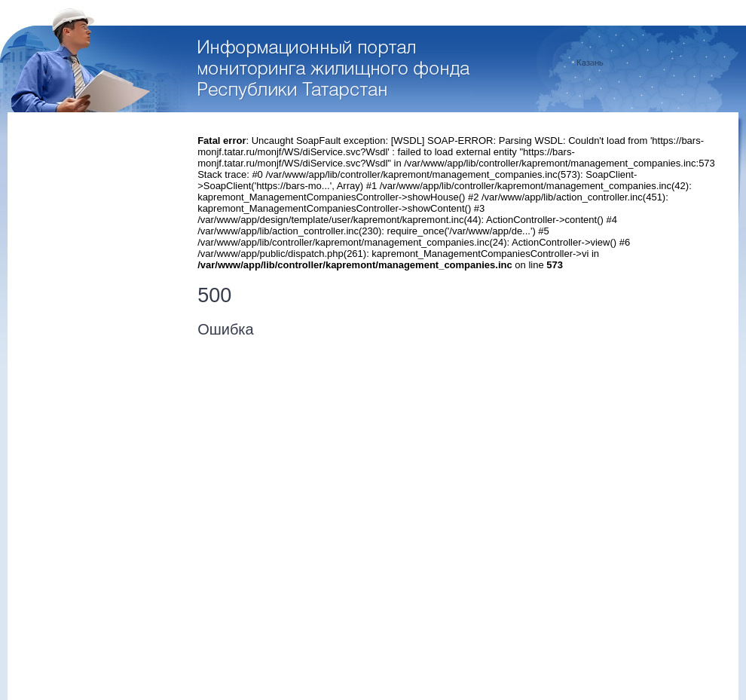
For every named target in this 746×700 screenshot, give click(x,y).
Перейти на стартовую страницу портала (336, 70)
